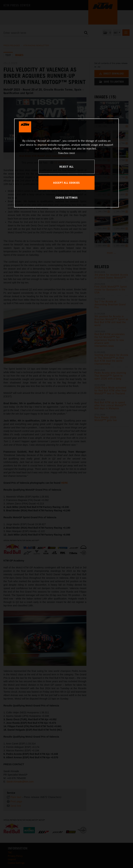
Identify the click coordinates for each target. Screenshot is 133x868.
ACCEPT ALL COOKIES (66, 183)
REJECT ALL (66, 167)
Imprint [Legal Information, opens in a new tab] (72, 153)
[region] (66, 163)
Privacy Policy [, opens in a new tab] (63, 153)
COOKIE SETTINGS (67, 198)
